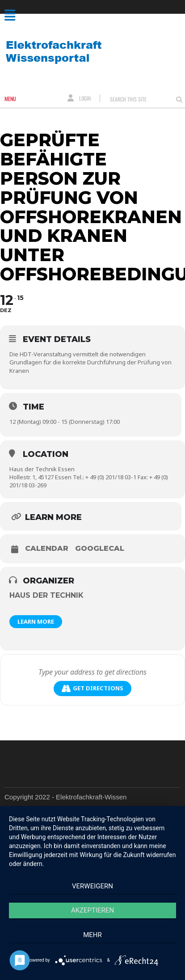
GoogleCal (100, 549)
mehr (92, 935)
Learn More (36, 621)
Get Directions (92, 688)
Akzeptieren (92, 910)
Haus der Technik (46, 595)
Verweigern (92, 886)
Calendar (47, 549)
